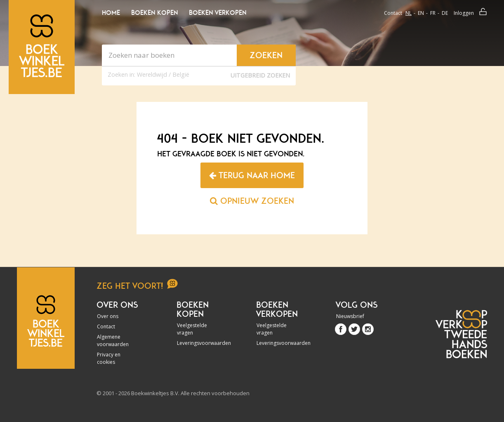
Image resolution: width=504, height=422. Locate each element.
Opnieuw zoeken (252, 201)
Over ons (108, 316)
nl (409, 13)
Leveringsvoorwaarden (199, 343)
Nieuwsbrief (350, 316)
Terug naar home (252, 175)
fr (433, 13)
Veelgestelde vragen (192, 329)
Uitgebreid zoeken (260, 75)
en (421, 13)
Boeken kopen (154, 13)
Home (111, 13)
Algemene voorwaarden (113, 341)
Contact (393, 13)
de (445, 13)
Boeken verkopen (218, 13)
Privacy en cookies (109, 358)
